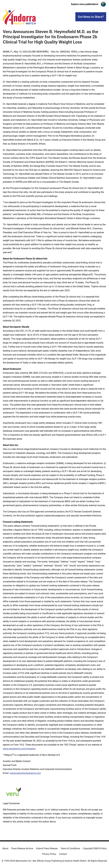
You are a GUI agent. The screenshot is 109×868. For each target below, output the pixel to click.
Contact (63, 854)
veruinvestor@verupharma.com (25, 773)
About (5, 848)
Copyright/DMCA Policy (95, 848)
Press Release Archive (22, 848)
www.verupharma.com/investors (19, 749)
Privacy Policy (49, 854)
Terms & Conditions (70, 848)
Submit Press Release (47, 848)
